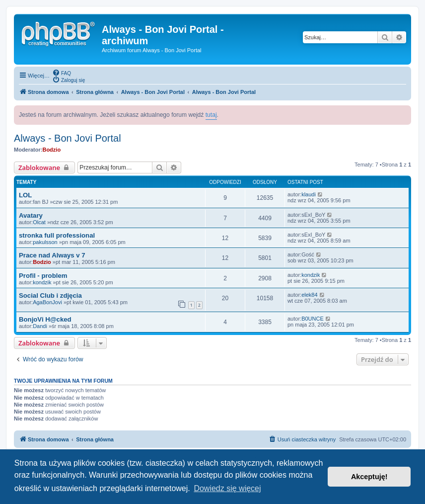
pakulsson (45, 242)
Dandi (40, 326)
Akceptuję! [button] (369, 477)
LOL (25, 195)
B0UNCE (313, 319)
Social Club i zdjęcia (50, 295)
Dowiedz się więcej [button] (227, 488)
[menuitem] (62, 73)
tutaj (211, 115)
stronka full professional (57, 235)
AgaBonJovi (47, 302)
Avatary (31, 215)
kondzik (42, 282)
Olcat (39, 222)
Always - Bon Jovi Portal (68, 138)
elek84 (309, 295)
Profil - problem (43, 276)
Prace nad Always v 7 (52, 255)
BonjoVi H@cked (45, 319)
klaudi (309, 194)
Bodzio (51, 150)
